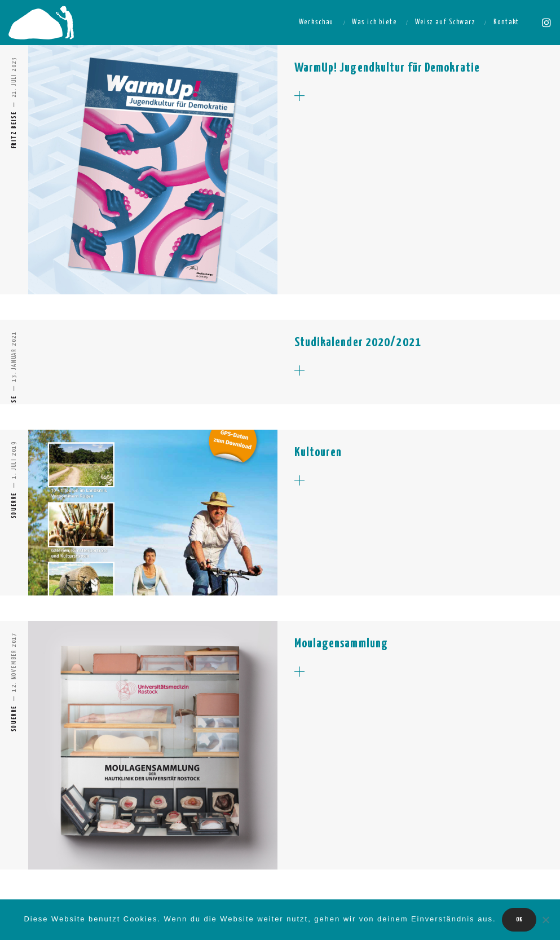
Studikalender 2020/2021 (358, 343)
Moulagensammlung (341, 644)
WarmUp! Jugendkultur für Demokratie (387, 68)
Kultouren (318, 453)
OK (519, 919)
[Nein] (546, 920)
